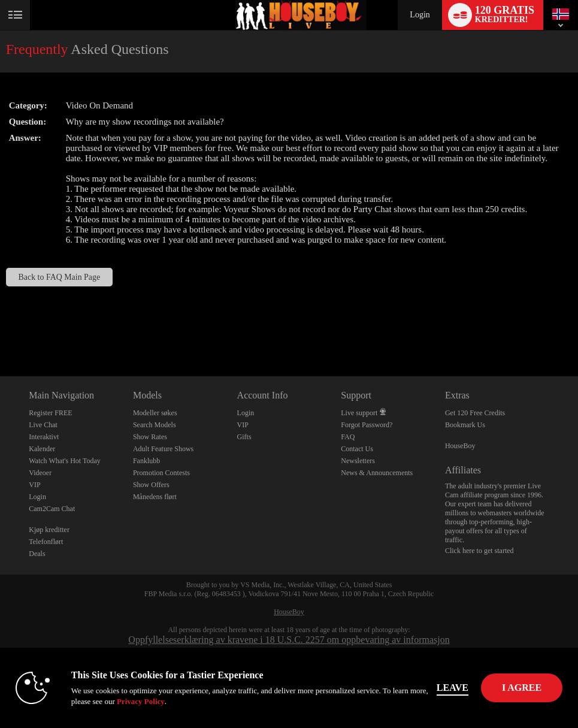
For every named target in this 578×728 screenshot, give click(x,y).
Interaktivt (44, 437)
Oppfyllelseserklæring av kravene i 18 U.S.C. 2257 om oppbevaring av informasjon (289, 640)
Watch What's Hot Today (65, 461)
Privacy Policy (141, 701)
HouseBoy (460, 446)
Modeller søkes (155, 413)
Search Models (155, 425)
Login (420, 15)
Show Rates (150, 437)
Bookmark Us (465, 425)
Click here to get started (479, 551)
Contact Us (357, 449)
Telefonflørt (46, 542)
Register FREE (50, 413)
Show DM (0, 332)
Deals (37, 554)
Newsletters (358, 461)
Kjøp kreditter (49, 530)
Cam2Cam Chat (52, 509)
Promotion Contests (161, 473)
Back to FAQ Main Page (60, 277)
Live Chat (43, 425)
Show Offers (151, 485)
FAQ (348, 437)
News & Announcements (377, 473)
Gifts (244, 437)
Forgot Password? (367, 425)
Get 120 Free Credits (475, 413)
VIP (34, 485)
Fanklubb (146, 461)
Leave (453, 688)
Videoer (40, 473)
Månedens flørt (155, 497)
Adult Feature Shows (163, 449)
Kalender (42, 449)
